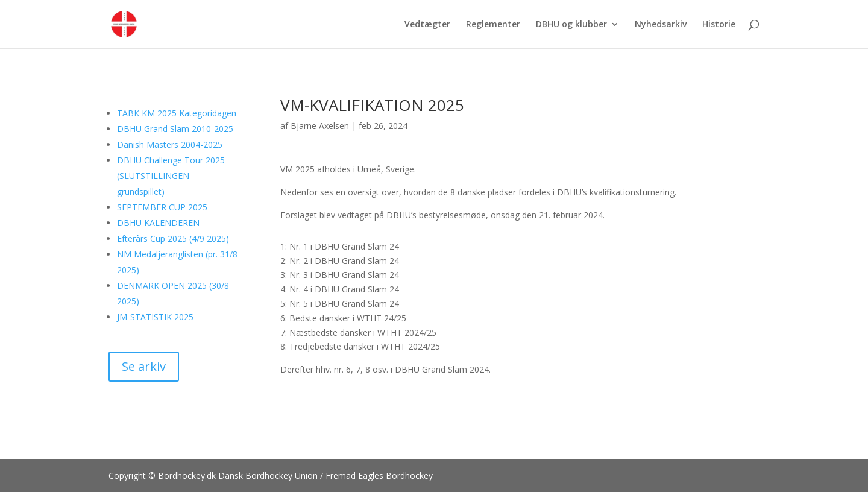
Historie (719, 25)
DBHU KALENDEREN (158, 223)
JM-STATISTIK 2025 (155, 317)
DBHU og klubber (571, 25)
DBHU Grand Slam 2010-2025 (175, 129)
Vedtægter (427, 25)
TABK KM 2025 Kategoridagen (177, 113)
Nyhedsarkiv (661, 25)
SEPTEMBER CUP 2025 (162, 207)
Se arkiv (144, 366)
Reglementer (493, 25)
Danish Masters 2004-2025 (170, 144)
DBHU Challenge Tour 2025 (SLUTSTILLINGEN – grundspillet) (171, 176)
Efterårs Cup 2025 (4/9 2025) (173, 238)
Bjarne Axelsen (320, 126)
